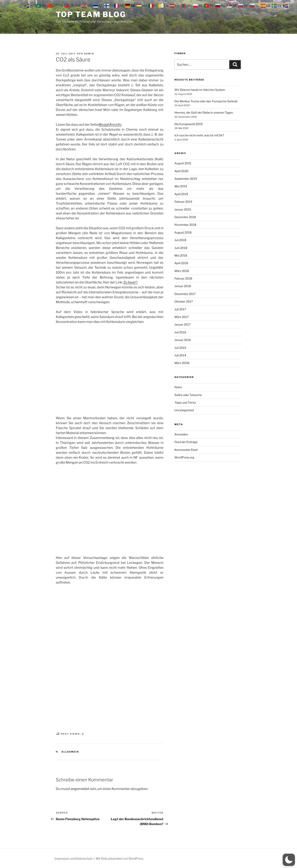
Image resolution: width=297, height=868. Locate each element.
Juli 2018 (180, 240)
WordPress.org (184, 457)
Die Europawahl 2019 (189, 124)
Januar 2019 (183, 209)
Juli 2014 (180, 355)
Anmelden (181, 434)
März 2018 (182, 271)
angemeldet (80, 789)
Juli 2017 (180, 309)
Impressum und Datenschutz (74, 858)
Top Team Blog (91, 14)
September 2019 (186, 179)
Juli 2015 (180, 348)
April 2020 (181, 171)
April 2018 (181, 263)
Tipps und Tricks (185, 402)
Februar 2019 (183, 202)
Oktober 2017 (184, 301)
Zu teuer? (130, 282)
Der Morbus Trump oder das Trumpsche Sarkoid (206, 101)
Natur (178, 387)
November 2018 (185, 225)
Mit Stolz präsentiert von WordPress (120, 858)
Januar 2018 (183, 286)
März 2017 (182, 317)
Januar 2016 (183, 340)
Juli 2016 (180, 332)
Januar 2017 (183, 324)
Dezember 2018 (185, 217)
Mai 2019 (181, 186)
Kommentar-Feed (186, 450)
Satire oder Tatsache (188, 395)
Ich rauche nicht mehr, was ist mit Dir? (199, 135)
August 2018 (183, 232)
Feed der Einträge (186, 442)
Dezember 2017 (185, 294)
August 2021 (183, 163)
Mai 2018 (181, 255)
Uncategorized (184, 410)
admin (89, 54)
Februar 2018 (183, 278)
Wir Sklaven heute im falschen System (200, 90)
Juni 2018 (181, 248)
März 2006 (182, 363)
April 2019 (181, 194)
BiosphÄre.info (110, 125)
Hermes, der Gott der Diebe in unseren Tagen (204, 112)
